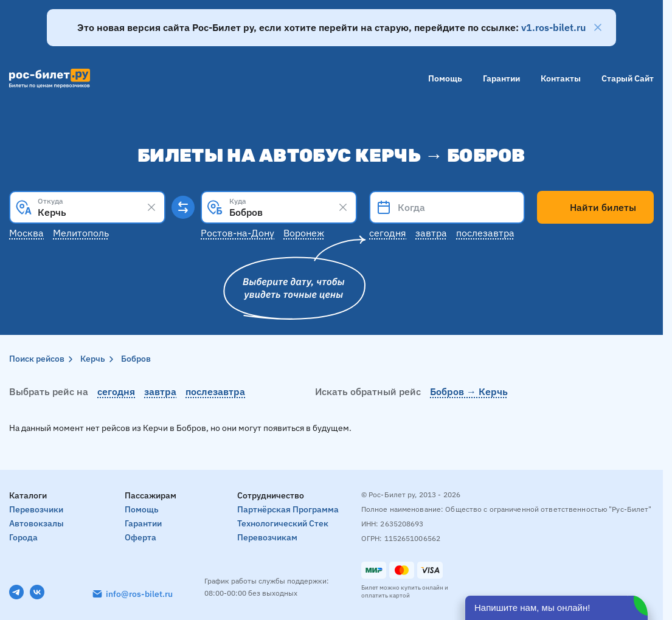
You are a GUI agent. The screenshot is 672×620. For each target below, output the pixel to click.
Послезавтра (485, 233)
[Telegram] (16, 592)
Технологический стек (283, 523)
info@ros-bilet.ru (139, 594)
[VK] (37, 592)
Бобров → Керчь (469, 391)
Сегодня (388, 233)
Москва (26, 233)
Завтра (431, 233)
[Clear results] (151, 207)
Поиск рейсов (37, 359)
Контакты (561, 78)
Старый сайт (628, 78)
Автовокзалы (36, 523)
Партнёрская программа (288, 509)
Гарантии (501, 78)
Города (23, 537)
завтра (160, 391)
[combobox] (87, 207)
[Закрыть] (598, 27)
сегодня (116, 391)
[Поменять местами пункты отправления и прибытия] (183, 207)
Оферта (140, 537)
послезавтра (215, 391)
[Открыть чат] (556, 608)
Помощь (445, 78)
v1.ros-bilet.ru (553, 27)
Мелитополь (81, 233)
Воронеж (304, 233)
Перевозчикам (267, 537)
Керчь (93, 359)
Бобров (136, 359)
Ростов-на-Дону (237, 233)
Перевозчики (36, 509)
